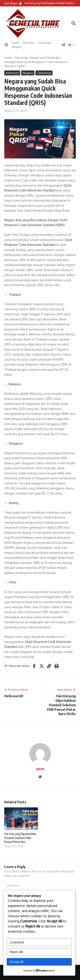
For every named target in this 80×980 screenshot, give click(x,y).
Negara (16, 47)
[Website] (40, 777)
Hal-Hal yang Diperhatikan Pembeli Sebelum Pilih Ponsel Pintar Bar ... (20, 838)
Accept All (17, 962)
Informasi (29, 43)
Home (16, 43)
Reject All (16, 952)
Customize (17, 942)
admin (40, 769)
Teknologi (44, 43)
